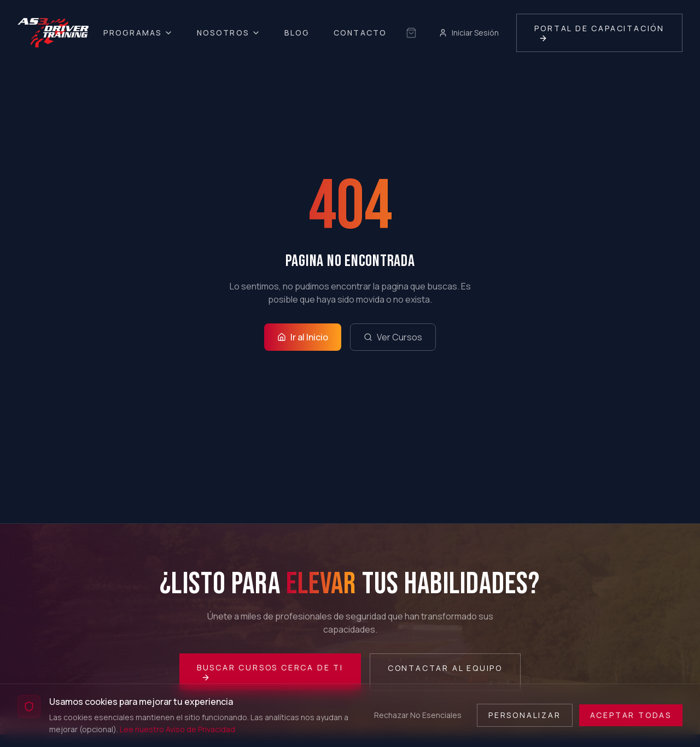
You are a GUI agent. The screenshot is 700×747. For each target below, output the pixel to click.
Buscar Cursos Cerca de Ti (270, 672)
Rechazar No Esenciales (418, 715)
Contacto (360, 33)
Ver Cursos (393, 337)
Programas (138, 33)
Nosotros (229, 33)
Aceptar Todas (631, 715)
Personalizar (525, 715)
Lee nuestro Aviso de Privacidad (177, 729)
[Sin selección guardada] (411, 33)
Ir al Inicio (303, 337)
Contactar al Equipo (445, 668)
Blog (297, 33)
